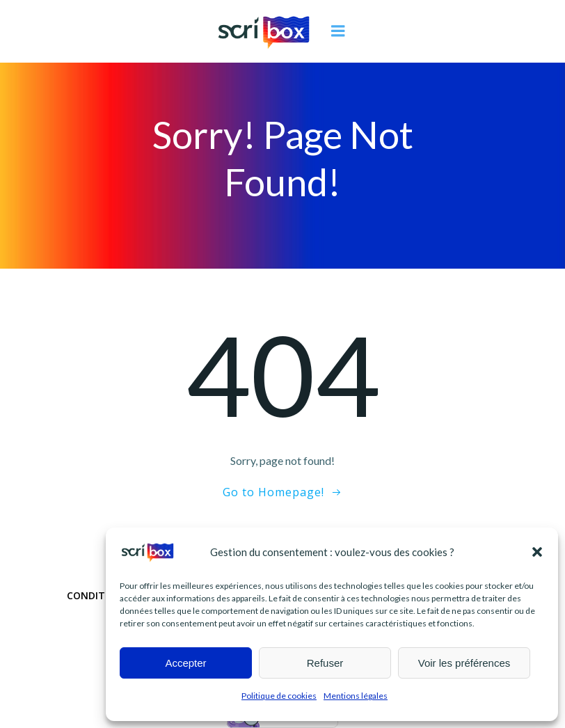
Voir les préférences (464, 663)
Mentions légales (356, 696)
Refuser (325, 663)
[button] (537, 552)
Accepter (185, 663)
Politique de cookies (279, 696)
